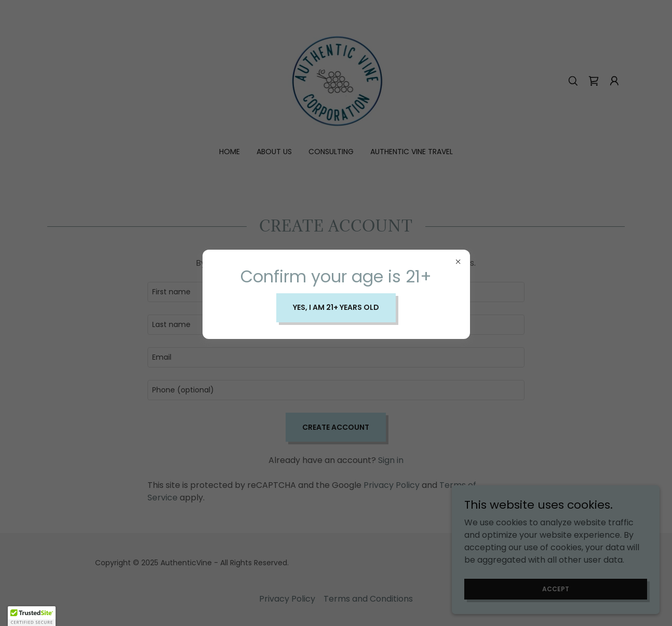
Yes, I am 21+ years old (336, 307)
